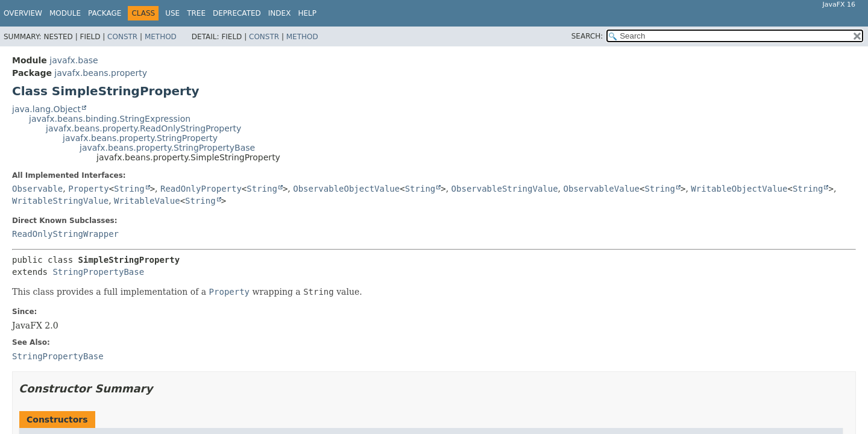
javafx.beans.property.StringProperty (140, 138)
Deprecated (237, 13)
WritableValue (147, 201)
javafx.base (74, 60)
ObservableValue (602, 189)
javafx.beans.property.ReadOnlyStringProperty (143, 128)
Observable (37, 189)
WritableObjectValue (739, 189)
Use (172, 13)
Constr (122, 37)
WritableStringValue (60, 201)
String (129, 189)
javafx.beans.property (101, 73)
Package (105, 13)
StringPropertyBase (98, 272)
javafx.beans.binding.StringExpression (110, 119)
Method (161, 37)
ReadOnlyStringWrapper (65, 234)
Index (280, 13)
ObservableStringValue (505, 189)
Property (88, 189)
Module (65, 13)
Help (307, 13)
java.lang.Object (46, 109)
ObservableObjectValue (346, 189)
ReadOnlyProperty (201, 189)
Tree (196, 13)
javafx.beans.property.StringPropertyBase (167, 148)
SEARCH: (587, 36)
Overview (23, 13)
